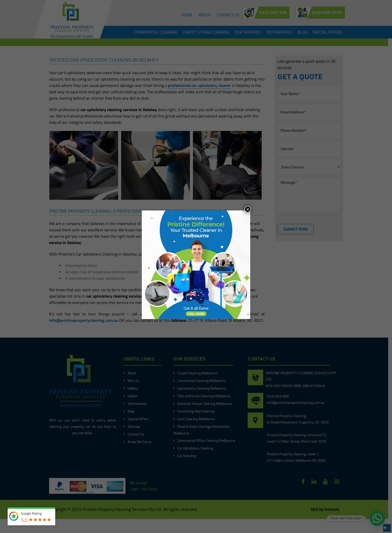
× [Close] (248, 209)
